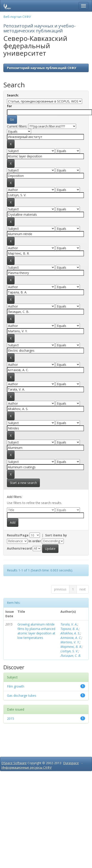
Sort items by (56, 535)
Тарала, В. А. (70, 629)
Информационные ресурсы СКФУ (27, 767)
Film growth (16, 686)
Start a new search (23, 483)
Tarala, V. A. (69, 624)
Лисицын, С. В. (71, 656)
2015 (11, 718)
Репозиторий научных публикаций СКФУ (42, 68)
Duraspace (71, 763)
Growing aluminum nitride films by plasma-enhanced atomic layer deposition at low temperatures (36, 631)
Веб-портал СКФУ (17, 17)
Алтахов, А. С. (71, 638)
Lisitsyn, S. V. (69, 651)
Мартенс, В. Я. (71, 647)
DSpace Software (14, 763)
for (9, 106)
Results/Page (18, 535)
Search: (13, 95)
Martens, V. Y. (70, 642)
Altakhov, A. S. (70, 633)
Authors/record (19, 548)
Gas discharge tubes (22, 695)
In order (35, 541)
